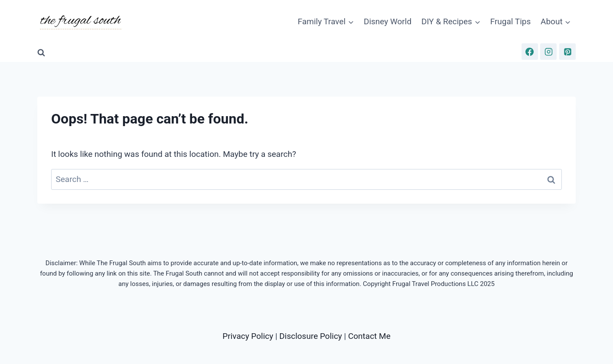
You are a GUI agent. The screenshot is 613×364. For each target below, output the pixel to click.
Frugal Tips (511, 21)
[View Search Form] (41, 53)
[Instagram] (548, 52)
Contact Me (369, 336)
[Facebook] (530, 52)
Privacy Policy (248, 336)
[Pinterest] (567, 52)
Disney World (388, 21)
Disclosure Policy (311, 336)
